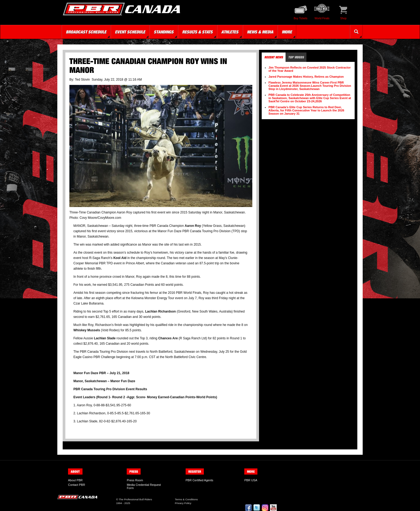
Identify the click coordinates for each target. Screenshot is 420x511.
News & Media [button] (260, 32)
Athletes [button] (230, 32)
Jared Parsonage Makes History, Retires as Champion (306, 77)
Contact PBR (77, 485)
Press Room (135, 480)
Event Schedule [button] (130, 32)
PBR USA (251, 480)
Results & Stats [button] (197, 32)
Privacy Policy (183, 503)
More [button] (287, 32)
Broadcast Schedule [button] (86, 32)
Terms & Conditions (186, 499)
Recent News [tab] (274, 57)
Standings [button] (164, 32)
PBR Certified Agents (199, 480)
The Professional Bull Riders (135, 499)
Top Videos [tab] (296, 57)
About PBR (75, 480)
